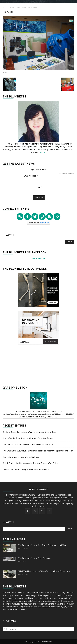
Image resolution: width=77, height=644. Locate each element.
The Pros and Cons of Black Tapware (34, 558)
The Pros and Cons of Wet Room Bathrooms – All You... (43, 545)
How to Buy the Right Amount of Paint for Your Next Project (28, 438)
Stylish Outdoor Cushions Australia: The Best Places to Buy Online (30, 463)
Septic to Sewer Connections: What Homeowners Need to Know (30, 432)
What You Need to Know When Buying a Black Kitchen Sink (44, 571)
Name (38, 187)
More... (43, 152)
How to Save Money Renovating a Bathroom (21, 457)
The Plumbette (38, 258)
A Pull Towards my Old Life (20, 7)
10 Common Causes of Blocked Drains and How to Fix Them (28, 445)
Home (5, 7)
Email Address (31, 176)
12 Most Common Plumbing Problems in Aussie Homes (26, 470)
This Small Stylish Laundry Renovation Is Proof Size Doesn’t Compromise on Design (38, 451)
